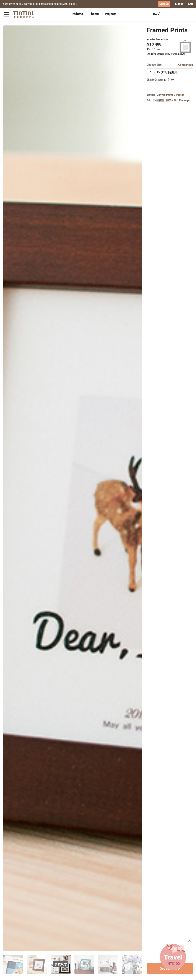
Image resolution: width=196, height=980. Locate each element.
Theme (94, 14)
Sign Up (164, 4)
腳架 (169, 100)
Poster (180, 95)
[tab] (77, 14)
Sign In (179, 4)
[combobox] (170, 72)
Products (77, 14)
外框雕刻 (158, 100)
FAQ (191, 4)
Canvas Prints (165, 95)
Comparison (186, 65)
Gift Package (182, 100)
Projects (111, 14)
